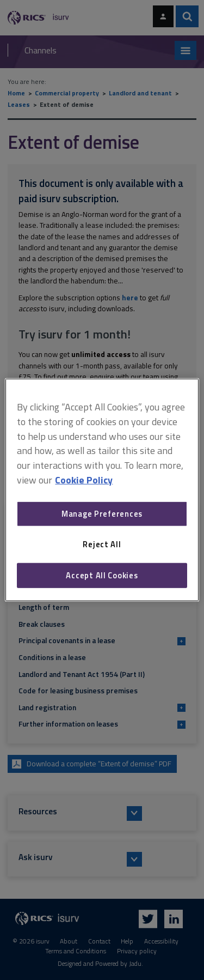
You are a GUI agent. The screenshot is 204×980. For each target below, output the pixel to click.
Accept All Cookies (102, 575)
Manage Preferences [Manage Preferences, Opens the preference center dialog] (102, 514)
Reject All (102, 544)
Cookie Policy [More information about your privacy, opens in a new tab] (84, 480)
